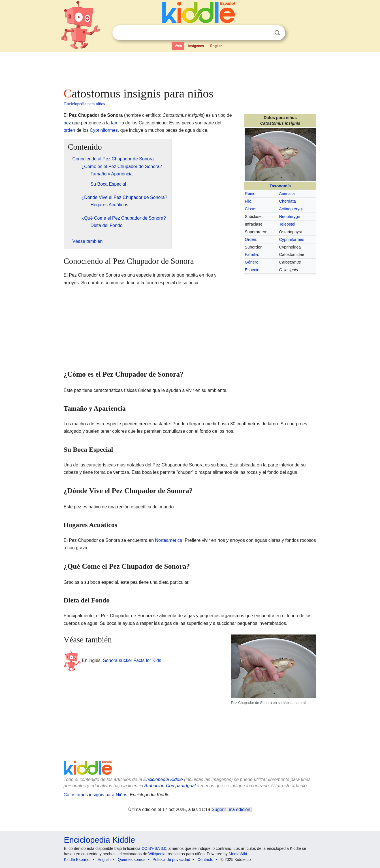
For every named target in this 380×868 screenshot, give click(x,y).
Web (178, 46)
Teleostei (287, 224)
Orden (251, 239)
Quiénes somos (132, 859)
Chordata (288, 201)
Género (252, 262)
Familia (251, 254)
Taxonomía (280, 186)
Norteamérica (168, 540)
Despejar (266, 33)
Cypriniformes (292, 239)
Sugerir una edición (231, 809)
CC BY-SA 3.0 (154, 848)
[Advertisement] (190, 68)
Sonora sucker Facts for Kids (132, 660)
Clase (250, 209)
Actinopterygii (291, 209)
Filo (248, 201)
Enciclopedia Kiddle (100, 840)
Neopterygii (290, 217)
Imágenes (196, 46)
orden (70, 130)
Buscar (277, 33)
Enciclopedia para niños (85, 104)
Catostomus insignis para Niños (96, 795)
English (216, 46)
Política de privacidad (171, 859)
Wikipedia (157, 854)
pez (67, 123)
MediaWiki (238, 854)
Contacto (205, 859)
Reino (250, 194)
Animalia (287, 194)
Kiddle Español (77, 859)
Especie (252, 270)
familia (118, 123)
